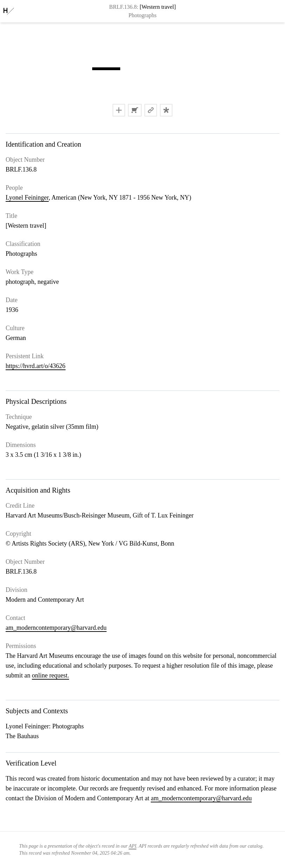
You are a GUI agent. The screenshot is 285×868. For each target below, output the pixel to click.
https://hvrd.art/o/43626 (36, 366)
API (133, 846)
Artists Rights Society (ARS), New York (63, 543)
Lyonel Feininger (27, 198)
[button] (106, 69)
